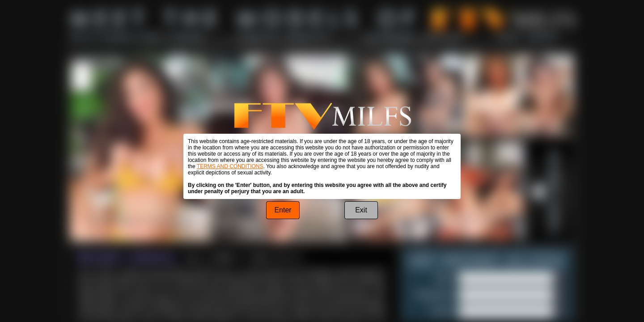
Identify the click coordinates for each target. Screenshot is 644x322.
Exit (361, 210)
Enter (283, 210)
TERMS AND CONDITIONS (230, 166)
